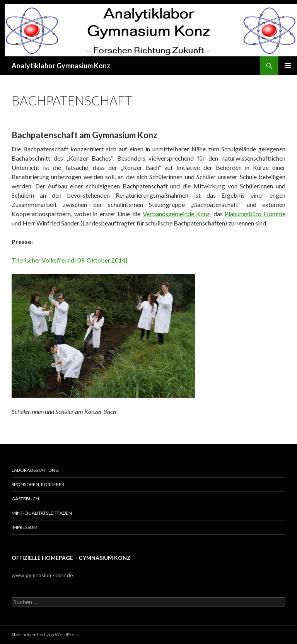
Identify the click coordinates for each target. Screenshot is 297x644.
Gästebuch (25, 499)
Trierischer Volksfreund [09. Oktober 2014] (69, 260)
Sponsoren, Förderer (38, 484)
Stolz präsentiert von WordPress (45, 635)
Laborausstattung (35, 470)
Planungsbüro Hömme (255, 214)
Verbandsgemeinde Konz (177, 214)
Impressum (25, 527)
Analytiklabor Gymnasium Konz (61, 66)
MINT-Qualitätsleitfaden (42, 513)
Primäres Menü (288, 66)
